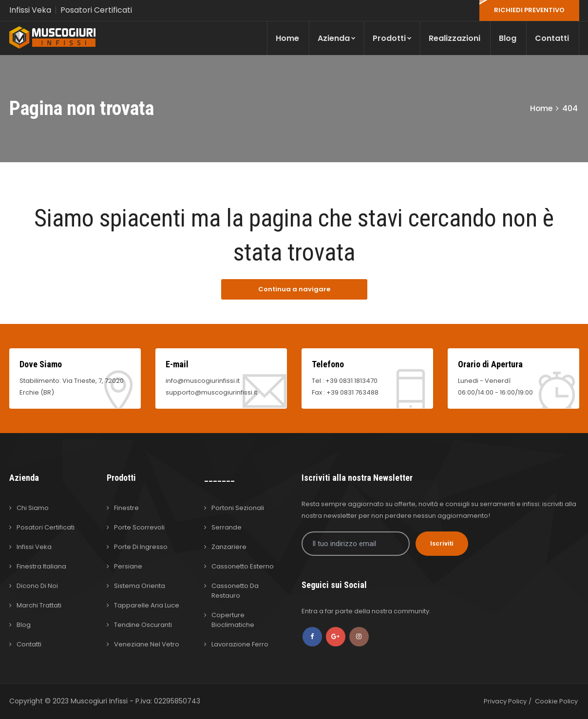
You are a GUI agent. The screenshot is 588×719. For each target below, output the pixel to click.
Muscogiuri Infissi (100, 701)
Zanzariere (229, 547)
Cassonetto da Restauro (235, 591)
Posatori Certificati (96, 10)
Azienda (337, 38)
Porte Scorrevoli (139, 527)
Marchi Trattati (39, 605)
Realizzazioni (455, 38)
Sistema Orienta (140, 586)
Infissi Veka (30, 10)
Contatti (552, 38)
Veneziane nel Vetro (147, 644)
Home (287, 38)
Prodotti (392, 38)
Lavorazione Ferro (240, 644)
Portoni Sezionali (238, 508)
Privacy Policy (505, 701)
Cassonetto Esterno (243, 566)
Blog (508, 38)
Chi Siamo (33, 508)
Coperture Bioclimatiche (233, 620)
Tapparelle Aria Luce (147, 605)
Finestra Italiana (41, 566)
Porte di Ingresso (141, 547)
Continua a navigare (294, 289)
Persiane (128, 566)
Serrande (227, 527)
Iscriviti (442, 543)
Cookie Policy (556, 701)
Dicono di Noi (37, 586)
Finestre (126, 508)
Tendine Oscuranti (143, 625)
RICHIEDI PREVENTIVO (529, 10)
